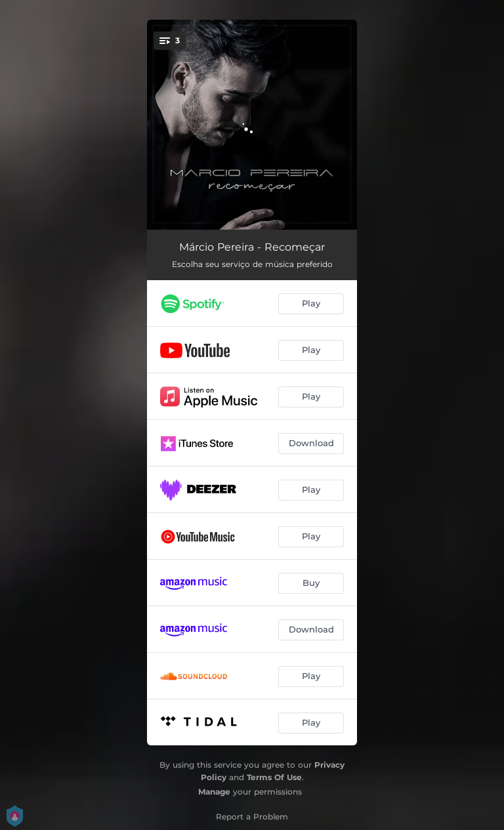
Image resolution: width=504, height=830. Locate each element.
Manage (214, 792)
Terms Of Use (274, 777)
